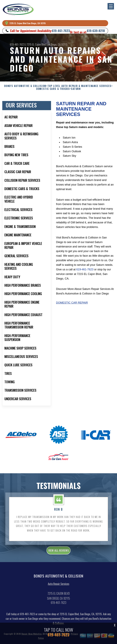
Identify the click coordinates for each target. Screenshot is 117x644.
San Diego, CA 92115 (57, 44)
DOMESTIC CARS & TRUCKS (53, 89)
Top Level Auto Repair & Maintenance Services (79, 86)
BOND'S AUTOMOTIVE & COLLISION (25, 86)
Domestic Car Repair (72, 305)
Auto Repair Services (58, 586)
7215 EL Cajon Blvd (36, 44)
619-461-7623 (61, 31)
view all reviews (58, 552)
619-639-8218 (96, 31)
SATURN (76, 89)
